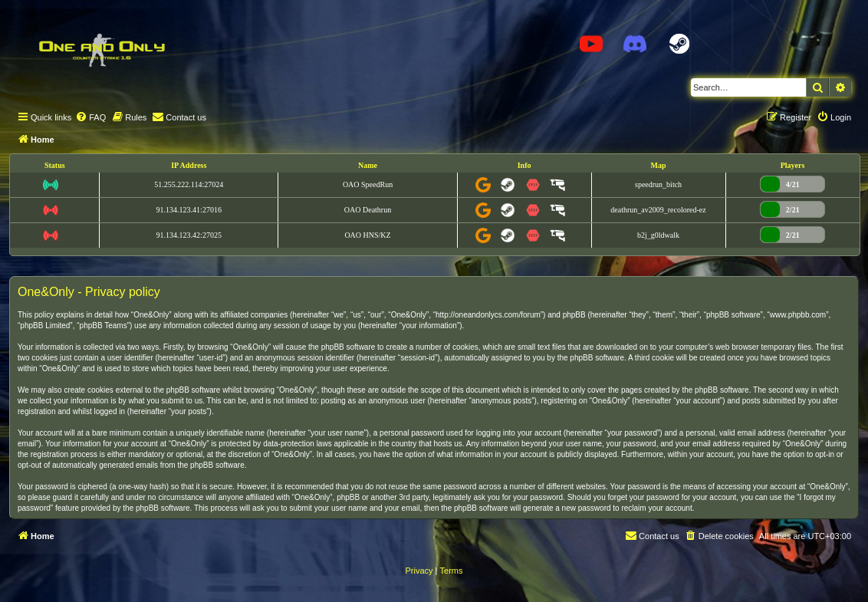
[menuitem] (90, 117)
